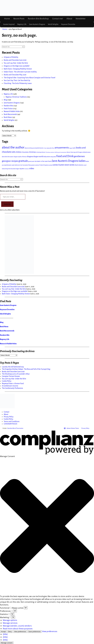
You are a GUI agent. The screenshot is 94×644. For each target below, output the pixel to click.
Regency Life (22, 24)
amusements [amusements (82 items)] (62, 148)
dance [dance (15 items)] (68, 152)
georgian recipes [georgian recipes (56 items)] (10, 161)
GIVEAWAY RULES (10, 424)
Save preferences (35, 632)
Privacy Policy (9, 417)
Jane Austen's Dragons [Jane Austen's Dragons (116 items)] (65, 161)
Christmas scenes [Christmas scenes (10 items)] (50, 152)
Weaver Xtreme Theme (73, 428)
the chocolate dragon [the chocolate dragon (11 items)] (14, 169)
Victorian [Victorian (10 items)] (27, 169)
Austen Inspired (9, 24)
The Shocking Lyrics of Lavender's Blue (16, 374)
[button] (47, 526)
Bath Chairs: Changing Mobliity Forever (18, 69)
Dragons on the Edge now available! (17, 66)
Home (7, 19)
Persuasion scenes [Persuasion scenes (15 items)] (34, 165)
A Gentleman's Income (10, 386)
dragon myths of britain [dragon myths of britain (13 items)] (20, 157)
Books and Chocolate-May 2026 (15, 75)
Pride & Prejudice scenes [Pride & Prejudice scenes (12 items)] (46, 165)
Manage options (10, 620)
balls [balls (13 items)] (74, 148)
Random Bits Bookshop (38, 19)
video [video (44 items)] (32, 168)
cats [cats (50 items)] (13, 152)
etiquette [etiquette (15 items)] (53, 157)
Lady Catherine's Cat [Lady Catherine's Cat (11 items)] (17, 165)
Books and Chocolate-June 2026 (15, 60)
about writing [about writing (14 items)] (29, 148)
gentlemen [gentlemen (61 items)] (79, 156)
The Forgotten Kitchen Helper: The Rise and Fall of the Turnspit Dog (26, 369)
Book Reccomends (10, 114)
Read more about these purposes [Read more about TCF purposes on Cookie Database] (18, 629)
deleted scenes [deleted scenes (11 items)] (87, 152)
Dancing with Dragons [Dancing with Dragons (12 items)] (77, 152)
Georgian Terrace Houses (11, 376)
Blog (5, 100)
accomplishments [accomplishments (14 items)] (38, 148)
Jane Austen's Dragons (12, 103)
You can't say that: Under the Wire (14, 379)
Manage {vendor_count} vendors (17, 626)
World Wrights (53, 24)
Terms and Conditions (12, 421)
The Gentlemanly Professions (12, 388)
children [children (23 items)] (19, 152)
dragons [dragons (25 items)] (30, 157)
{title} (5, 634)
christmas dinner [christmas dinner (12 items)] (41, 152)
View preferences (20, 632)
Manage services (10, 623)
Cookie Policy (7, 381)
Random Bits (8, 106)
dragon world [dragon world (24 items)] (38, 157)
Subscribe (7, 204)
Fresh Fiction (8, 109)
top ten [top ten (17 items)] (22, 169)
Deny (10, 632)
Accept (3, 632)
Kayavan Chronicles (68, 24)
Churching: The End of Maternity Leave (18, 83)
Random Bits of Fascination (15, 428)
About (69, 19)
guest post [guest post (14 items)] (31, 161)
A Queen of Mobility (11, 57)
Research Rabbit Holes (12, 111)
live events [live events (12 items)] (25, 165)
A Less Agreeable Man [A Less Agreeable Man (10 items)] (49, 148)
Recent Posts (19, 19)
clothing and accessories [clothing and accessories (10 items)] (60, 152)
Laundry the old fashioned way (13, 367)
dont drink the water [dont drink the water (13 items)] (8, 157)
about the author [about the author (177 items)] (13, 147)
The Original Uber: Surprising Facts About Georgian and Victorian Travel (29, 78)
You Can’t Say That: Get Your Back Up (17, 80)
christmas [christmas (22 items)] (32, 152)
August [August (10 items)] (71, 148)
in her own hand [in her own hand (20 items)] (46, 161)
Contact (6, 412)
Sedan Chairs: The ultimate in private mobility (20, 72)
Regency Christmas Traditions (16, 97)
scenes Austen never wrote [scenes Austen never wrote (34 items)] (63, 165)
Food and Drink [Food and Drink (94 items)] (65, 156)
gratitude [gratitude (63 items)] (23, 161)
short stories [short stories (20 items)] (79, 165)
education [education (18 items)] (47, 157)
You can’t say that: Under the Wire (16, 63)
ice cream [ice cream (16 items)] (37, 161)
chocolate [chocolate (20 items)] (25, 152)
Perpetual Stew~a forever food (13, 383)
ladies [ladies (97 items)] (82, 161)
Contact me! (58, 19)
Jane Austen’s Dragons (37, 24)
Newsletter (81, 19)
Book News (8, 117)
